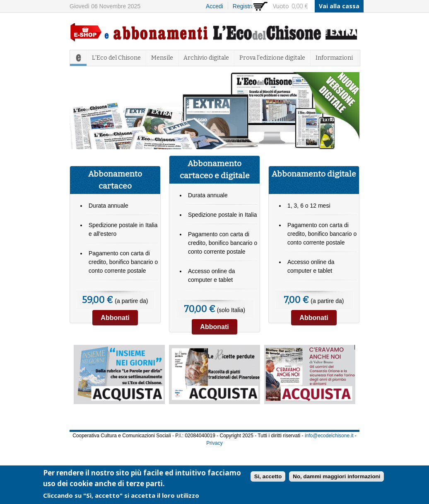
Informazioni (334, 58)
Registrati (245, 6)
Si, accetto (268, 478)
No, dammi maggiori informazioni (336, 478)
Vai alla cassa (339, 6)
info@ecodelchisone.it (329, 436)
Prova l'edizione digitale (272, 58)
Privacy (214, 443)
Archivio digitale (206, 58)
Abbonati (115, 318)
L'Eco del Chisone (116, 58)
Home (78, 58)
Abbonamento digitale (314, 174)
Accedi (214, 6)
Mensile (162, 58)
